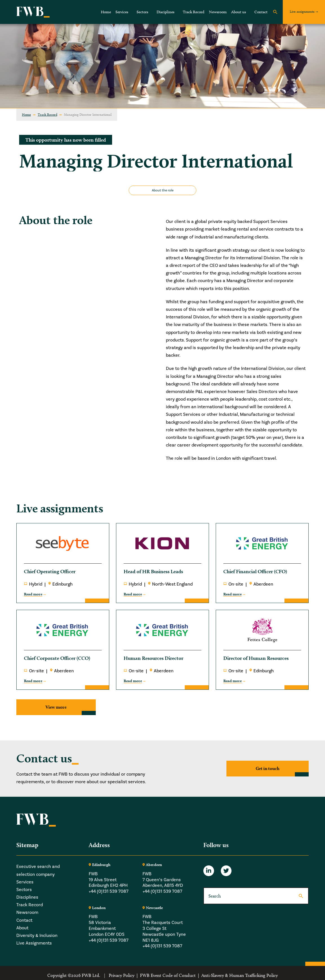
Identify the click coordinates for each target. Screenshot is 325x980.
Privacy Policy (122, 975)
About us (239, 12)
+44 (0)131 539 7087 (109, 891)
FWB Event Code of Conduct (168, 975)
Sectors (142, 12)
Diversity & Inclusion (37, 935)
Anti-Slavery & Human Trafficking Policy (240, 975)
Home (106, 12)
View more (56, 707)
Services (122, 12)
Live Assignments (34, 943)
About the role (163, 190)
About (22, 928)
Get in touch (268, 768)
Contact (261, 12)
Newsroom (218, 12)
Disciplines (165, 12)
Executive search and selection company (38, 870)
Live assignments (302, 11)
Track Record (194, 12)
